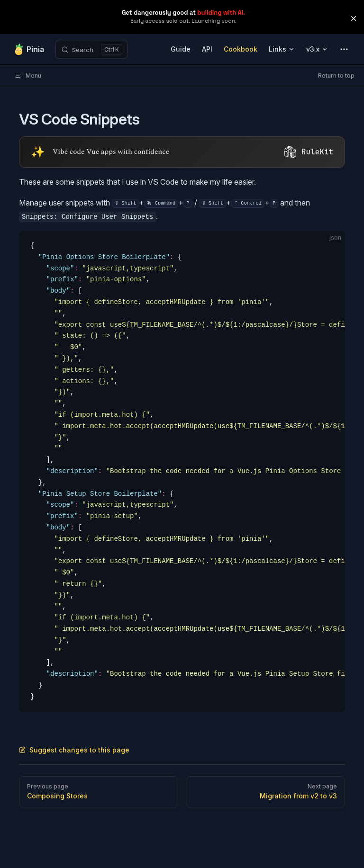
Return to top (336, 76)
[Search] (91, 49)
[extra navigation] (344, 49)
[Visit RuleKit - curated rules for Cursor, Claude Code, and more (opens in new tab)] (182, 152)
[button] (354, 18)
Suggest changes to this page (74, 750)
